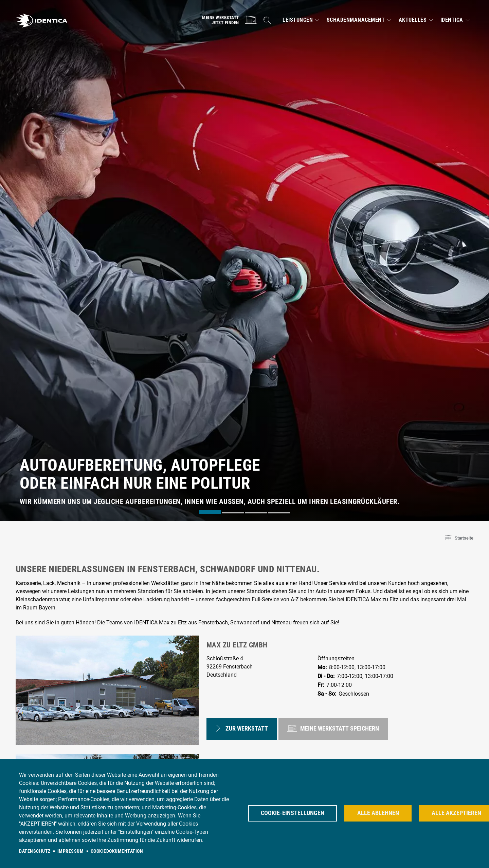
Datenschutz (35, 851)
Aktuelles (413, 20)
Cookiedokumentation (117, 851)
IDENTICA (452, 20)
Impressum (71, 851)
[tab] (210, 512)
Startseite (464, 538)
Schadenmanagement (356, 20)
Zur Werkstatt (242, 727)
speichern (333, 727)
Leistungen (298, 20)
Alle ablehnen (378, 813)
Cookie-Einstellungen (293, 813)
